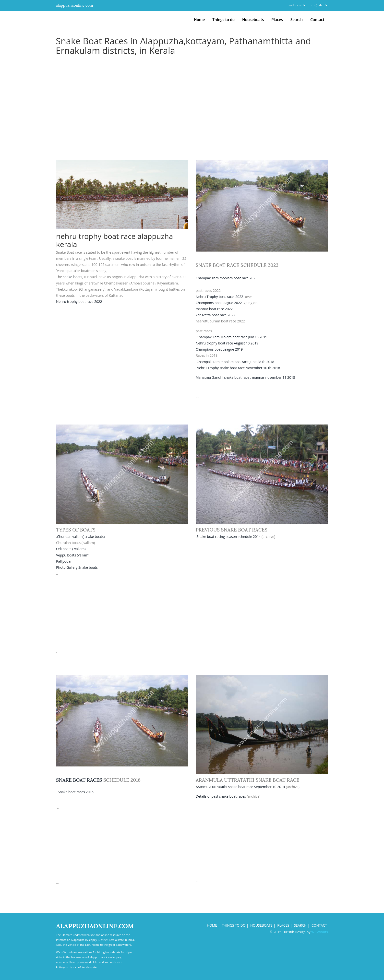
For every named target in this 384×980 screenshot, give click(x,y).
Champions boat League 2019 (219, 349)
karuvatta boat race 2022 (216, 315)
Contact (317, 20)
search (300, 925)
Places (277, 20)
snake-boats (73, 277)
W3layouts (320, 932)
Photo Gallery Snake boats (77, 567)
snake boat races (79, 780)
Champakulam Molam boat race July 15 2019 (232, 337)
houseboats (261, 925)
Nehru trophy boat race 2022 (79, 301)
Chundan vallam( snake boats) (81, 537)
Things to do (223, 20)
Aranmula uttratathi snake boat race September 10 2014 (241, 787)
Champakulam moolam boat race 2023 (227, 278)
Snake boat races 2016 (76, 792)
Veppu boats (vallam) (73, 555)
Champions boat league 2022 (219, 303)
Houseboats (253, 20)
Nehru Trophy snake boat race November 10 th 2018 (239, 368)
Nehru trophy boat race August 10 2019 (227, 343)
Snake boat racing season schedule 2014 (229, 537)
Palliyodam (65, 561)
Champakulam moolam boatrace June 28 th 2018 (236, 362)
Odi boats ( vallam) (71, 549)
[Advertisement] (192, 123)
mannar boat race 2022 (214, 309)
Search (297, 20)
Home (199, 20)
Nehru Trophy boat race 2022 (220, 297)
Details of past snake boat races (221, 796)
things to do (233, 925)
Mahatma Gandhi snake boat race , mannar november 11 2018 (246, 377)
